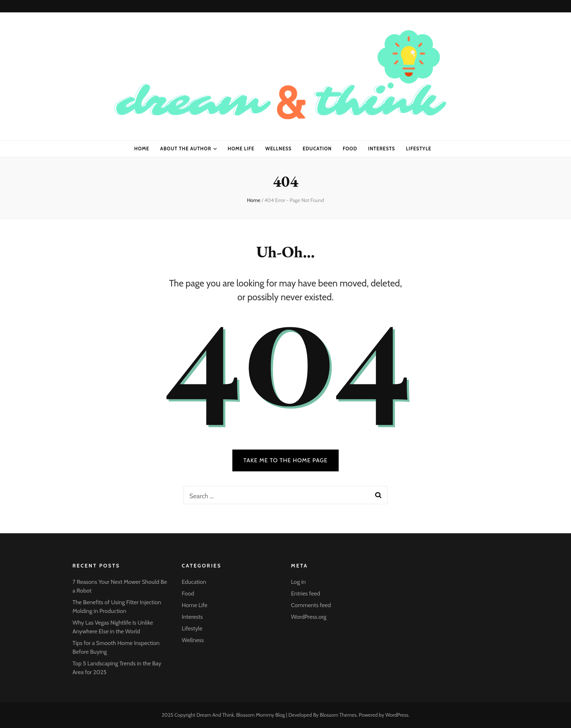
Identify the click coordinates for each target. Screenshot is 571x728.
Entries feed (306, 594)
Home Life (241, 149)
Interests (382, 149)
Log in (298, 582)
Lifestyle (419, 149)
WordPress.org (309, 617)
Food (350, 149)
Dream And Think (215, 715)
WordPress (397, 715)
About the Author (186, 149)
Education (317, 149)
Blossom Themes (338, 715)
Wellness (279, 149)
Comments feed (311, 605)
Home (142, 149)
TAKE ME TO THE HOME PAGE (285, 460)
